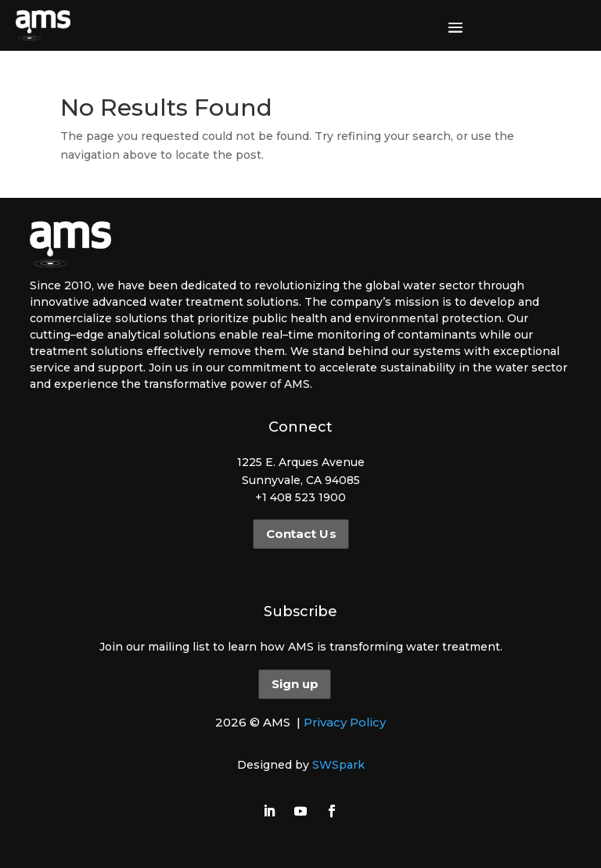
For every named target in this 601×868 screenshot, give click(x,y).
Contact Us (300, 534)
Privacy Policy (345, 722)
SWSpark (338, 765)
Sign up (295, 684)
